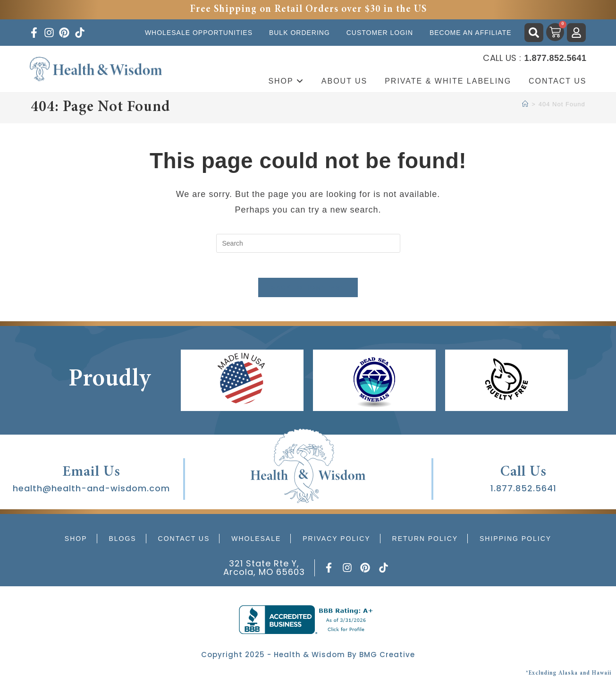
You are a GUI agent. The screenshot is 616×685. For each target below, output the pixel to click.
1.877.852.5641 (523, 492)
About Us (345, 81)
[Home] (525, 104)
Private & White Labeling (448, 81)
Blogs (122, 542)
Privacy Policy (336, 542)
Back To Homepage (308, 291)
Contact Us (558, 81)
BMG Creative (387, 658)
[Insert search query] (308, 243)
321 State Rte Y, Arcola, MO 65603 (264, 571)
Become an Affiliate (471, 33)
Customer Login (380, 33)
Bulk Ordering (300, 33)
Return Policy (425, 542)
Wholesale (256, 542)
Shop (286, 81)
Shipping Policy (515, 542)
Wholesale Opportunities (199, 33)
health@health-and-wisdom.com (91, 492)
